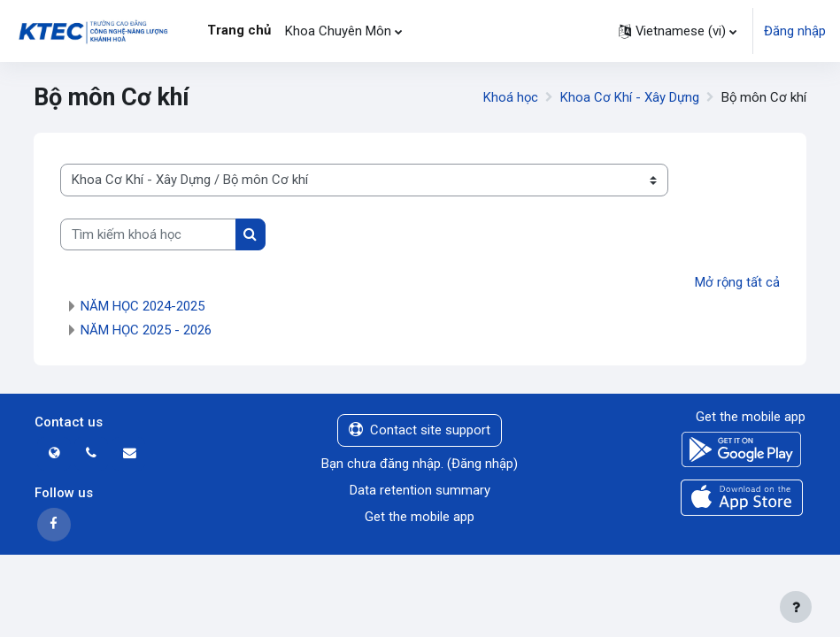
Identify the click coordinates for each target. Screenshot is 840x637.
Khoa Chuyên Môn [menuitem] (338, 31)
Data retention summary (420, 490)
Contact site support (420, 430)
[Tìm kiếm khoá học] (148, 234)
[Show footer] (796, 607)
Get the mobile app (420, 517)
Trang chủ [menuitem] (239, 30)
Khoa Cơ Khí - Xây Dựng (630, 97)
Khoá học (511, 97)
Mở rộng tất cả (737, 282)
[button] (678, 31)
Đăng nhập (795, 31)
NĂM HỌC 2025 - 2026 (146, 330)
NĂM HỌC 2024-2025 (143, 306)
